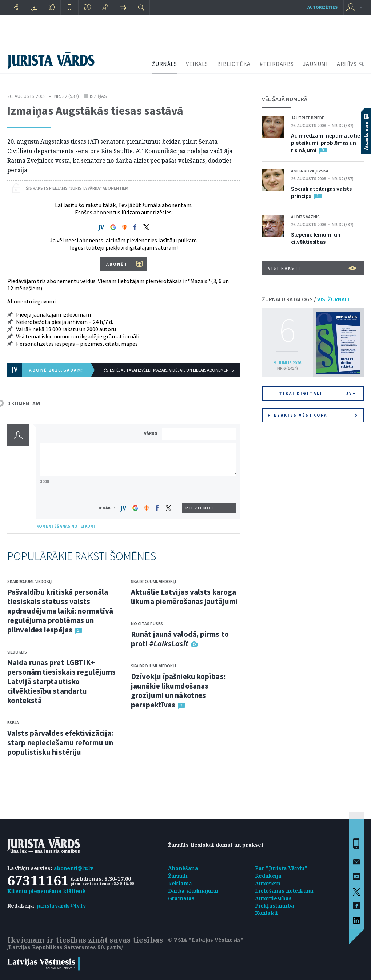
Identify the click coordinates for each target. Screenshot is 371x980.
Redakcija (268, 876)
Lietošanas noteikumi (284, 891)
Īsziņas (98, 96)
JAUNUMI (316, 64)
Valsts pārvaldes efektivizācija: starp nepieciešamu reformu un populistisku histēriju (60, 743)
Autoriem (268, 883)
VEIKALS (197, 64)
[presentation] (200, 489)
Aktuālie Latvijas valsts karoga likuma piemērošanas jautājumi (184, 597)
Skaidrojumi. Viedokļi (30, 581)
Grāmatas (181, 898)
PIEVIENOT (200, 508)
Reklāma (180, 883)
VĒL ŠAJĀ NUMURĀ (285, 99)
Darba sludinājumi (193, 891)
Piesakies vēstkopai (312, 415)
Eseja (13, 723)
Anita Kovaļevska (310, 171)
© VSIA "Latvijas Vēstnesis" (206, 940)
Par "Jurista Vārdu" (281, 868)
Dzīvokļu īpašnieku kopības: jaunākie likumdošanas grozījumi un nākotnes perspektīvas (178, 691)
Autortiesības (274, 898)
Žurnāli (178, 876)
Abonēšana (183, 868)
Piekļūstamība (275, 906)
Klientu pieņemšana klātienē (46, 891)
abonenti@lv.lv (74, 868)
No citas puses (147, 624)
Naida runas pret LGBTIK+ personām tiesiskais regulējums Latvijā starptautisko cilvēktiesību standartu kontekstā (61, 681)
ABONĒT (117, 264)
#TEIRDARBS (277, 64)
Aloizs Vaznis (305, 217)
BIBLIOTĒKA (234, 64)
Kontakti (267, 913)
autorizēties (322, 7)
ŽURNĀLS (165, 64)
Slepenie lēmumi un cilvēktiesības (316, 238)
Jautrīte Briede (308, 118)
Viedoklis (17, 652)
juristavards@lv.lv (61, 906)
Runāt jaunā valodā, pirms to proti (180, 639)
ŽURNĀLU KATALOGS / (306, 299)
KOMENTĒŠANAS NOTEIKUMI (66, 526)
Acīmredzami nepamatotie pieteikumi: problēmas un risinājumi (326, 143)
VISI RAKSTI (312, 268)
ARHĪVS (347, 64)
